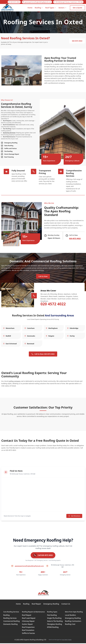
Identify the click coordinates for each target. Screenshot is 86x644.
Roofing (39, 8)
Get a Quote (77, 8)
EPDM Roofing (53, 628)
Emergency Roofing (51, 605)
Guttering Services (9, 133)
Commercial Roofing (11, 622)
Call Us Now (43, 277)
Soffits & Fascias (28, 634)
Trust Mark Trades (67, 640)
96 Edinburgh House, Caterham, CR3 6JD (68, 2)
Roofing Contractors (73, 622)
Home (30, 9)
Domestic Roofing (10, 625)
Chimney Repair (28, 622)
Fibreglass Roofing (55, 625)
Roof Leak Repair (29, 619)
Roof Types (51, 8)
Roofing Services (10, 619)
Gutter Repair (27, 625)
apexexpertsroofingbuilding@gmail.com (37, 2)
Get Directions (74, 517)
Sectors (62, 8)
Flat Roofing (52, 616)
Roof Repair (36, 605)
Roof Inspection (28, 628)
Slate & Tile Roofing (55, 622)
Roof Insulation (28, 631)
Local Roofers (70, 616)
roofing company (14, 382)
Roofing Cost (70, 625)
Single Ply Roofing (54, 619)
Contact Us (66, 605)
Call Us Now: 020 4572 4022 (43, 355)
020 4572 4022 (14, 2)
